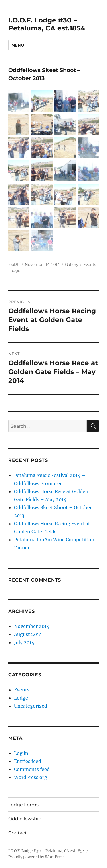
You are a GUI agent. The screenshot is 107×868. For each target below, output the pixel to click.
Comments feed (32, 769)
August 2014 (28, 634)
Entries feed (28, 761)
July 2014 (24, 642)
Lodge (14, 270)
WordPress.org (31, 777)
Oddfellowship (25, 819)
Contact (18, 833)
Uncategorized (31, 706)
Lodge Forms (23, 805)
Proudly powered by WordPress (37, 857)
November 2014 (32, 626)
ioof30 (14, 264)
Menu (18, 45)
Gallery (72, 264)
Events (90, 264)
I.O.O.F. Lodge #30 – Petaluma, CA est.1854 (47, 24)
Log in (21, 753)
